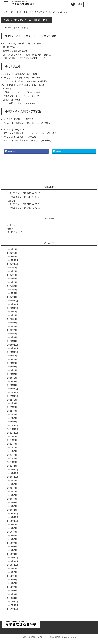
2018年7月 (12, 576)
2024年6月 (12, 323)
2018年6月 (12, 580)
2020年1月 (12, 510)
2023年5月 (12, 370)
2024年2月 (12, 337)
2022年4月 (12, 411)
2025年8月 (12, 271)
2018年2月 (12, 594)
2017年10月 (13, 609)
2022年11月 (13, 392)
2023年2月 (12, 382)
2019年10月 (13, 521)
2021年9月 (12, 437)
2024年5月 (12, 326)
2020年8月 (12, 484)
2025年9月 (12, 268)
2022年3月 (12, 415)
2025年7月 (12, 275)
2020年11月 (13, 473)
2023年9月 (12, 356)
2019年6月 (12, 536)
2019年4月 (12, 543)
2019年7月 (12, 532)
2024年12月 (13, 301)
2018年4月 (12, 587)
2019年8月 (12, 528)
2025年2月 (12, 293)
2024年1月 (12, 341)
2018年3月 (12, 591)
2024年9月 (12, 312)
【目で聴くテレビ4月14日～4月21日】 (25, 193)
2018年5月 (12, 583)
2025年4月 (12, 286)
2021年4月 (12, 455)
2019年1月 (12, 554)
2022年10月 (13, 396)
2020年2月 (12, 506)
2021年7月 (12, 444)
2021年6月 (12, 448)
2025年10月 (13, 264)
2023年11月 (13, 348)
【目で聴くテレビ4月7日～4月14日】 (24, 197)
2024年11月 (13, 304)
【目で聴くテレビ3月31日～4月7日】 (24, 204)
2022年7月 (12, 403)
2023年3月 (12, 378)
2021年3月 (12, 458)
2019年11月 (13, 517)
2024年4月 (12, 330)
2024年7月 (12, 319)
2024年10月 (13, 308)
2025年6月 (12, 279)
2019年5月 (12, 539)
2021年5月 (12, 451)
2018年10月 (13, 565)
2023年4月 (12, 374)
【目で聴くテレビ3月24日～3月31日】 (25, 208)
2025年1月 (12, 297)
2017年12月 (13, 602)
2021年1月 (12, 466)
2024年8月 (12, 315)
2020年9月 (12, 481)
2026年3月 (12, 253)
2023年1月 (12, 385)
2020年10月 (13, 477)
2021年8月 (12, 440)
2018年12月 (13, 558)
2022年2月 (12, 418)
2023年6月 (12, 367)
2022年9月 (12, 400)
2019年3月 (12, 547)
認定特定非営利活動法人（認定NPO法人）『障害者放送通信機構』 (23, 3)
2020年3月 (12, 503)
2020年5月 (12, 495)
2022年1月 (12, 422)
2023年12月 (13, 345)
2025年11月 (13, 260)
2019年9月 (12, 525)
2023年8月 (12, 359)
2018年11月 (13, 561)
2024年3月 (12, 334)
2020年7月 (12, 488)
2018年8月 (12, 572)
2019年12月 (13, 514)
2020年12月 (13, 470)
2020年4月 (12, 499)
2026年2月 (12, 257)
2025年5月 (12, 282)
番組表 (10, 229)
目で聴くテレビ (14, 232)
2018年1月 (12, 598)
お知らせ (25, 28)
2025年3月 (12, 290)
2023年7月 (12, 363)
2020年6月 (12, 492)
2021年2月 (12, 462)
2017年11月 (13, 605)
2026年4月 (12, 249)
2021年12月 (13, 425)
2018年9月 (12, 569)
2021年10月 (13, 433)
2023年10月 (13, 352)
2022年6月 (12, 407)
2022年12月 (13, 389)
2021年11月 (13, 429)
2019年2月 (12, 550)
